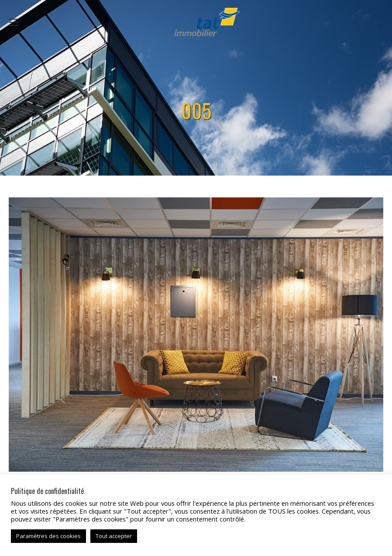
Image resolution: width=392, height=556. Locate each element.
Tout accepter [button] (114, 536)
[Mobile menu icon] (14, 22)
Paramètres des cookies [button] (48, 536)
